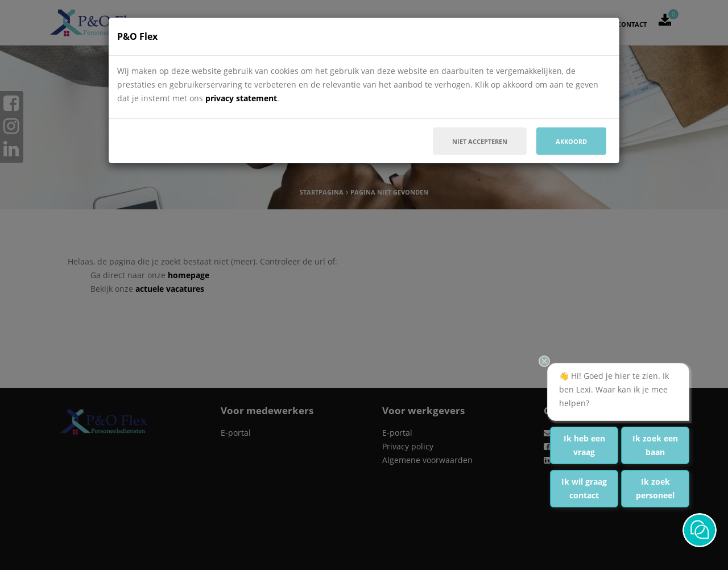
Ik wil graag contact (584, 488)
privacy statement (241, 98)
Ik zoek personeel (655, 488)
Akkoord (571, 141)
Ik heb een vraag (584, 445)
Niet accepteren (480, 141)
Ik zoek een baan (655, 445)
